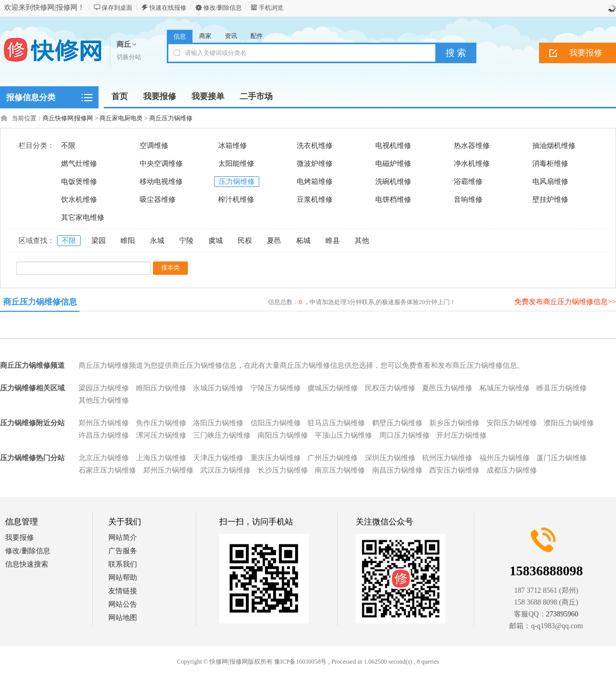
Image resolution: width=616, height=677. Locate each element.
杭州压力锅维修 (447, 458)
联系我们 (123, 564)
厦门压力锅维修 (562, 458)
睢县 (333, 241)
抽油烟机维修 (554, 146)
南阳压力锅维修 (283, 435)
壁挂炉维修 (550, 200)
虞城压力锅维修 (333, 388)
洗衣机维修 (315, 146)
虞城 (216, 241)
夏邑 (274, 241)
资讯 (231, 36)
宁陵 (186, 241)
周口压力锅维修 (405, 435)
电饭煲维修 (79, 182)
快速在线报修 (168, 8)
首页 (120, 96)
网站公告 (123, 604)
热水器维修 (472, 146)
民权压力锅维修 (390, 388)
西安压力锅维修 (454, 470)
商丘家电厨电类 (121, 118)
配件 (257, 36)
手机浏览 (271, 8)
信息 (180, 36)
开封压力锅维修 (461, 435)
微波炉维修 (315, 164)
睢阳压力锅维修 (161, 388)
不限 (68, 146)
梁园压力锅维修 (104, 388)
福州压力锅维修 (505, 458)
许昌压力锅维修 (104, 435)
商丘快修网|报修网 (68, 118)
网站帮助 (123, 578)
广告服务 (123, 551)
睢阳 (128, 241)
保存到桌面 (117, 8)
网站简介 (123, 538)
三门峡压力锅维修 (222, 435)
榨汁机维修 (236, 200)
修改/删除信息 (223, 8)
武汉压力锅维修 (225, 470)
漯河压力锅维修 (161, 435)
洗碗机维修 (393, 182)
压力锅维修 (237, 182)
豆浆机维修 (315, 200)
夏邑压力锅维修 (447, 388)
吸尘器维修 (158, 200)
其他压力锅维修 (104, 400)
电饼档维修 (393, 200)
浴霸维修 (468, 182)
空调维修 (154, 146)
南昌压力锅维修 (397, 470)
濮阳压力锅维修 (569, 423)
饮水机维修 (79, 200)
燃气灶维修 (79, 164)
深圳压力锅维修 (390, 458)
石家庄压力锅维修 (107, 470)
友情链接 (123, 591)
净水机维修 (472, 164)
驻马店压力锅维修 (336, 423)
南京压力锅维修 (340, 470)
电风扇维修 (550, 182)
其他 (362, 241)
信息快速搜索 (27, 564)
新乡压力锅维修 (454, 423)
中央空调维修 (161, 164)
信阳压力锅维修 (276, 423)
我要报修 (20, 538)
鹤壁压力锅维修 (397, 423)
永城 (157, 241)
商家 (205, 36)
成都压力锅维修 (512, 470)
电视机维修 (393, 146)
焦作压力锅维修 (161, 423)
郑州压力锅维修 (104, 423)
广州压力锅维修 (333, 458)
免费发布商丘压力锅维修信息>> (565, 302)
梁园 (99, 241)
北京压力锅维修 (104, 458)
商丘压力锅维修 (171, 118)
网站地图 (123, 618)
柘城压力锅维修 (505, 388)
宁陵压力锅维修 (276, 388)
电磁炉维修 (393, 164)
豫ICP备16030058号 (301, 662)
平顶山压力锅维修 (343, 435)
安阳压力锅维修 (512, 423)
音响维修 (468, 200)
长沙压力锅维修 (283, 470)
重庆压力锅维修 (276, 458)
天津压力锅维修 (218, 458)
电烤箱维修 (315, 182)
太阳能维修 (236, 164)
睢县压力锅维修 (562, 388)
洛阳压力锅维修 (218, 423)
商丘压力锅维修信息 (40, 302)
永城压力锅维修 (218, 388)
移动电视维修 (161, 182)
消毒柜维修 (550, 164)
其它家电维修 (83, 218)
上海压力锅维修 (161, 458)
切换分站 (129, 57)
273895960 (562, 614)
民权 (245, 241)
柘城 (303, 241)
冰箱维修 (233, 146)
